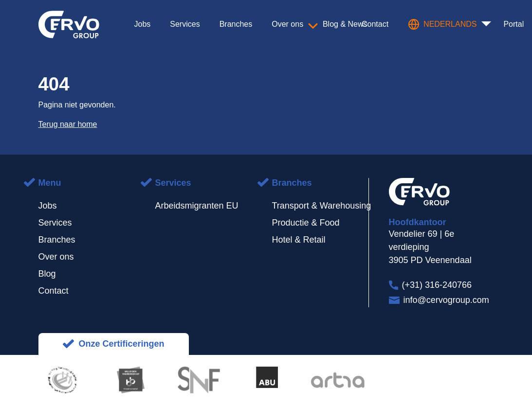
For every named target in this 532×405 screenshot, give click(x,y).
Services (55, 223)
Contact (54, 291)
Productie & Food (306, 223)
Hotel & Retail (299, 240)
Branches (57, 240)
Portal (514, 24)
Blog (47, 274)
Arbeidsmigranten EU (197, 206)
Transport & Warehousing (322, 206)
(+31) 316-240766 (437, 285)
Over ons (56, 257)
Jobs (48, 206)
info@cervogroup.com (446, 300)
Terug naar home (68, 124)
